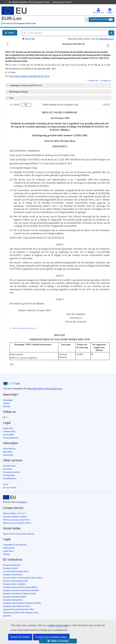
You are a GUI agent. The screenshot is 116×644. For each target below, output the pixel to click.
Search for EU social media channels (19, 534)
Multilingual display (17, 92)
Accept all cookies (20, 637)
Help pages (8, 400)
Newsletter (8, 452)
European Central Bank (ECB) (15, 581)
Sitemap (7, 406)
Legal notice (8, 428)
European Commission (13, 575)
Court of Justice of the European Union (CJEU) (23, 578)
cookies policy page (53, 625)
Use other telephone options (15, 517)
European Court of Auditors (14, 584)
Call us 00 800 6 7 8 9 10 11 (15, 513)
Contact (6, 403)
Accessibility (8, 435)
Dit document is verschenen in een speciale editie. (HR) (31, 69)
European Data (9, 466)
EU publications (10, 478)
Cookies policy (9, 431)
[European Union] (9, 497)
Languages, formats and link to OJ (24, 85)
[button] (58, 641)
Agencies (7, 616)
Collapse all (105, 81)
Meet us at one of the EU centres (17, 523)
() (40, 163)
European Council (10, 568)
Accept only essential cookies (51, 637)
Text (10, 98)
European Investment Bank (14, 597)
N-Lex (6, 484)
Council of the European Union (16, 571)
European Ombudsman (13, 600)
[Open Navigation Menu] (10, 33)
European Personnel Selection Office (19, 609)
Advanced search (106, 39)
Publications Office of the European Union (45, 389)
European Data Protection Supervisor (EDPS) (22, 603)
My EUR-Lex (98, 11)
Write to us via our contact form (16, 520)
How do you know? (60, 2)
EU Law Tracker (10, 488)
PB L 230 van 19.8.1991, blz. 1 (25, 328)
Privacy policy (9, 548)
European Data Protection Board (17, 606)
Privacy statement (11, 438)
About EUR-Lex (9, 449)
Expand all (93, 81)
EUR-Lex (12, 18)
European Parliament (12, 565)
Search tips (29, 39)
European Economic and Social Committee (21, 590)
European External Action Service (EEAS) (20, 587)
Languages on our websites (15, 545)
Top (12, 364)
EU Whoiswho (9, 475)
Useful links (8, 455)
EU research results (11, 472)
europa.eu (23, 502)
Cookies (6, 554)
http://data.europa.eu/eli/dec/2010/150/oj (29, 76)
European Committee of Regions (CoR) (19, 594)
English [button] (110, 11)
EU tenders (8, 469)
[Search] (111, 33)
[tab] (58, 85)
